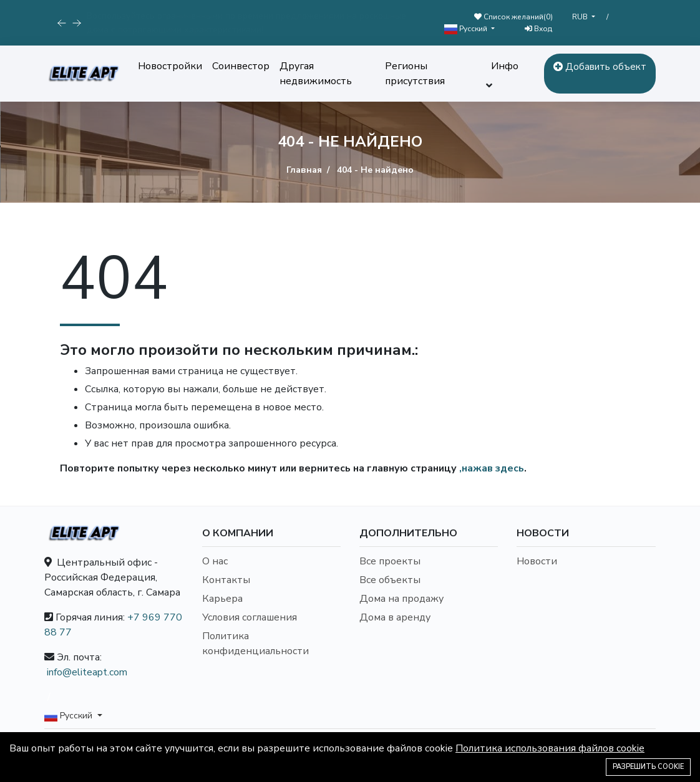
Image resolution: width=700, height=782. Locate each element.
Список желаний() (513, 17)
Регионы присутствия (415, 74)
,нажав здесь (492, 468)
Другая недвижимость (316, 74)
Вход (538, 29)
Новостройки (170, 66)
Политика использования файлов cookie (550, 748)
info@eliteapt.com (87, 672)
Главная (304, 170)
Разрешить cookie (648, 767)
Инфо (505, 66)
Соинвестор (241, 66)
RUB (581, 17)
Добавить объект (600, 67)
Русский (467, 29)
